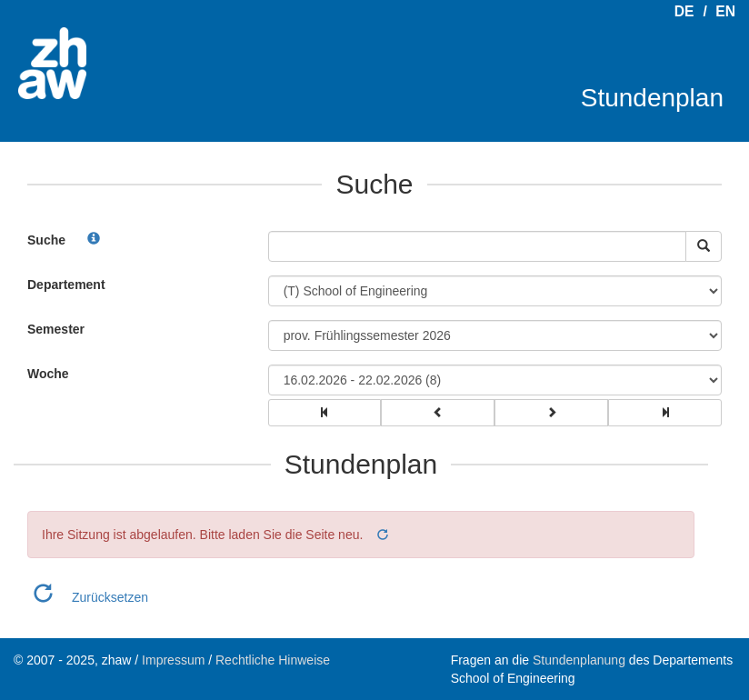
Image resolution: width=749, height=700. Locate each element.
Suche (46, 240)
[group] (325, 413)
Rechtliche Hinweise (273, 660)
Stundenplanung (579, 660)
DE (684, 11)
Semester (56, 329)
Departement (66, 285)
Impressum (173, 660)
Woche (48, 374)
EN (725, 11)
